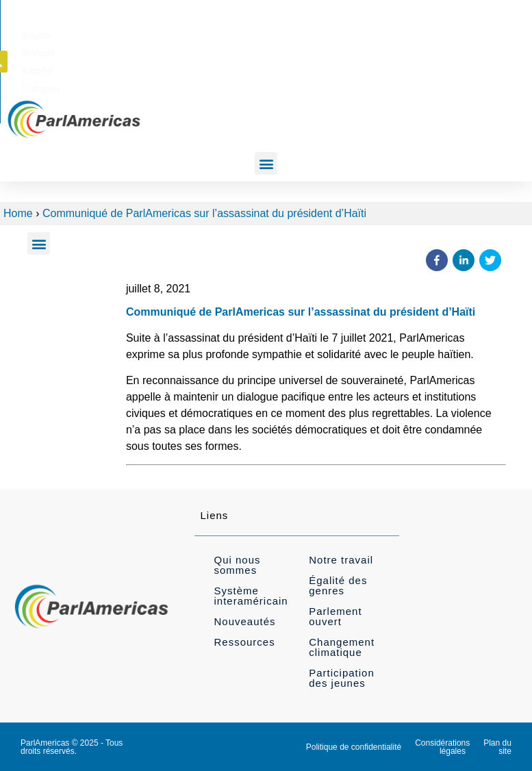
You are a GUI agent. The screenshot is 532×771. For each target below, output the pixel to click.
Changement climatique (342, 647)
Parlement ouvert (335, 616)
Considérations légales (442, 747)
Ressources (244, 642)
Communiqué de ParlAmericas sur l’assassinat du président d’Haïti (204, 213)
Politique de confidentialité (354, 747)
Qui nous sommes (237, 565)
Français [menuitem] (329, 34)
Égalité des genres (338, 585)
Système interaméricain (251, 596)
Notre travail (341, 560)
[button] (498, 33)
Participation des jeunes (342, 678)
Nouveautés (244, 621)
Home (18, 213)
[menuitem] (287, 34)
